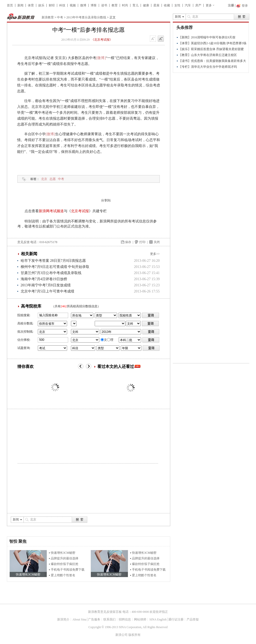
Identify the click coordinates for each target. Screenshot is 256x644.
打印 (142, 242)
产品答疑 (193, 619)
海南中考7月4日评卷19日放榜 (44, 279)
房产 (198, 5)
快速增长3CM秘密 (63, 553)
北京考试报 (80, 211)
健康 (146, 5)
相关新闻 (29, 254)
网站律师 (140, 619)
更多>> (155, 254)
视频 (73, 5)
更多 (209, 5)
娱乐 (41, 5)
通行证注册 (176, 619)
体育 (31, 5)
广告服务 (94, 619)
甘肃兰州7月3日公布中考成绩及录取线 (51, 273)
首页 (10, 5)
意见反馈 (23, 242)
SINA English (158, 619)
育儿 (136, 5)
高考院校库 (31, 306)
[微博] (101, 58)
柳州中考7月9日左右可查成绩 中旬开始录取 (55, 267)
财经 (52, 5)
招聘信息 (125, 619)
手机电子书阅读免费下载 (68, 570)
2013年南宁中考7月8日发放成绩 (46, 285)
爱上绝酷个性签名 (63, 575)
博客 (94, 5)
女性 (177, 5)
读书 (104, 5)
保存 (128, 242)
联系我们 (109, 619)
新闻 (20, 5)
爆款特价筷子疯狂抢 (65, 564)
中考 (60, 17)
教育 (115, 5)
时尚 (125, 5)
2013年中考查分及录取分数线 (86, 17)
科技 (62, 5)
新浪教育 (48, 17)
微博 (83, 5)
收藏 (167, 5)
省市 (74, 324)
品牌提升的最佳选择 (65, 558)
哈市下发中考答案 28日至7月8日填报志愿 (53, 261)
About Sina (79, 619)
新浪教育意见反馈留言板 (105, 612)
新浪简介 (63, 619)
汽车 (188, 5)
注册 (231, 5)
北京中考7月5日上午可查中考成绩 (47, 291)
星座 (156, 5)
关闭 (157, 242)
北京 (44, 179)
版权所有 (135, 635)
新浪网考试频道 (51, 211)
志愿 (53, 179)
